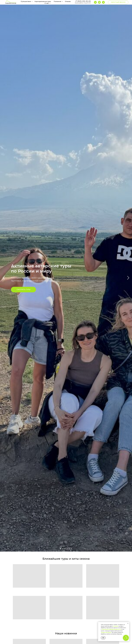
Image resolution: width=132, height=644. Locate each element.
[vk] (95, 2)
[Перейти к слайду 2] (62, 549)
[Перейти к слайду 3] (64, 549)
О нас (47, 3)
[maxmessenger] (99, 2)
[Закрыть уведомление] (128, 623)
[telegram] (103, 2)
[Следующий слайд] (128, 278)
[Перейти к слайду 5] (68, 549)
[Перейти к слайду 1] (60, 549)
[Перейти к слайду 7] (71, 549)
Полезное (58, 1)
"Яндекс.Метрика (106, 632)
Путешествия (26, 1)
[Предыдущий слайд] (4, 278)
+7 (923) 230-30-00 (83, 1)
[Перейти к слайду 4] (66, 549)
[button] (118, 2)
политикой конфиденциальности (111, 629)
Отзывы (68, 1)
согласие (116, 626)
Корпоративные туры (43, 1)
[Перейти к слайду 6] (70, 549)
